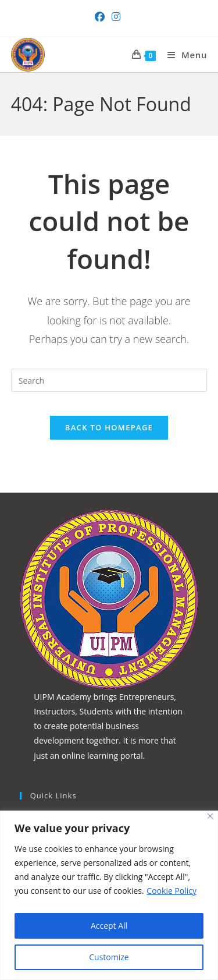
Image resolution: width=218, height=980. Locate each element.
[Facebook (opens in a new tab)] (101, 17)
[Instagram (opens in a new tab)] (116, 17)
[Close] (210, 816)
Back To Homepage (109, 427)
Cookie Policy (171, 891)
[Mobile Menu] (183, 55)
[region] (109, 895)
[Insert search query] (109, 380)
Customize (109, 957)
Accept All (109, 926)
